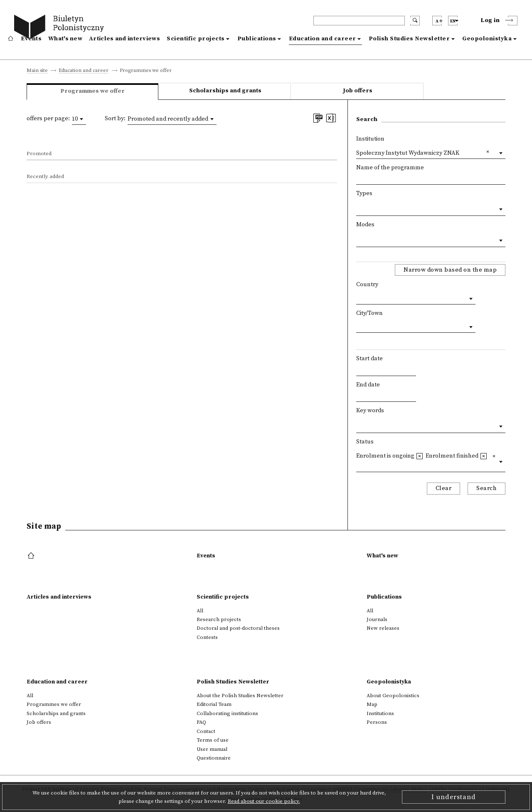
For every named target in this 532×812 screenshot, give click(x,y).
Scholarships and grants (225, 91)
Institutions (380, 713)
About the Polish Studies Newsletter (240, 696)
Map (372, 704)
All (200, 611)
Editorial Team (214, 704)
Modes (365, 225)
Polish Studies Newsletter (409, 39)
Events (31, 39)
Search (486, 488)
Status (365, 442)
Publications (257, 39)
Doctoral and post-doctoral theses (238, 628)
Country (367, 285)
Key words (370, 411)
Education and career (323, 39)
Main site (37, 71)
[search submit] (415, 21)
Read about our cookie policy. (264, 801)
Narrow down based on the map (450, 270)
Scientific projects (196, 39)
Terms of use (213, 740)
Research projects (219, 619)
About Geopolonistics (393, 696)
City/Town (369, 313)
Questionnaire (214, 758)
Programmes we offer (54, 704)
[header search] (359, 21)
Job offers (358, 91)
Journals (377, 619)
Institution (370, 139)
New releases (383, 628)
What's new (65, 39)
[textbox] (358, 208)
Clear (444, 488)
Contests (207, 637)
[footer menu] (32, 556)
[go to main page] (61, 28)
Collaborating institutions (227, 713)
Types (364, 193)
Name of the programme (390, 168)
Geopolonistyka (487, 39)
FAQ (201, 722)
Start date (369, 359)
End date (368, 385)
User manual (212, 749)
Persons (377, 722)
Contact (206, 731)
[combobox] (79, 119)
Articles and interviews (124, 39)
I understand (454, 797)
